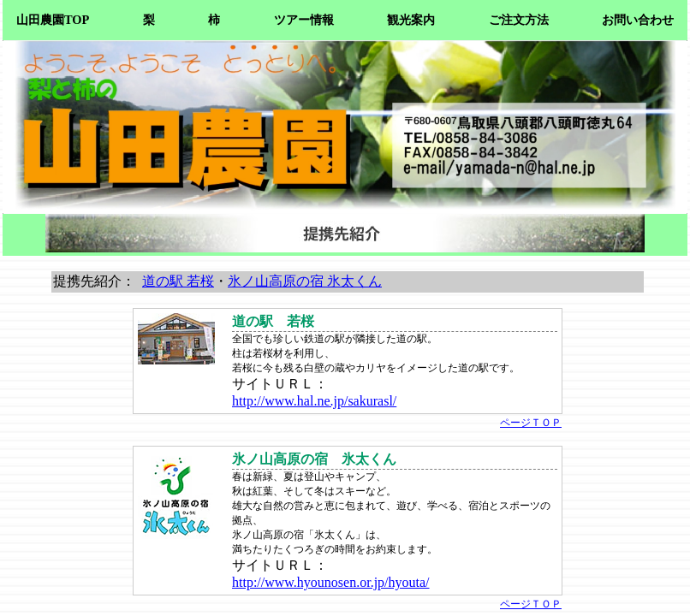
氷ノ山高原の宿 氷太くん (305, 281)
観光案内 (411, 20)
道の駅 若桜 (178, 281)
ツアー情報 (304, 20)
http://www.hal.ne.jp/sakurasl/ (314, 401)
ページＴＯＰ (531, 423)
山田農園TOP (53, 20)
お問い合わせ (638, 20)
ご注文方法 (519, 20)
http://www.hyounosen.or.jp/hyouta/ (331, 582)
